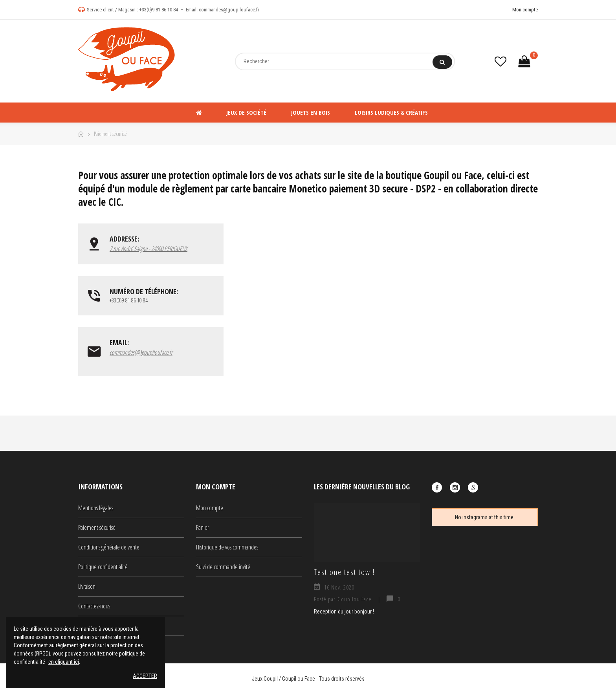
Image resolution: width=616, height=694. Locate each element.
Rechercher (442, 62)
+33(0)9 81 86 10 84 (159, 10)
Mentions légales (96, 508)
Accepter (145, 676)
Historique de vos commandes (227, 547)
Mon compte (525, 10)
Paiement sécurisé (97, 527)
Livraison (87, 586)
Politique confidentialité (103, 567)
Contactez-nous (94, 606)
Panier (203, 527)
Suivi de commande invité (223, 567)
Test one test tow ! (344, 572)
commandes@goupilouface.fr (229, 10)
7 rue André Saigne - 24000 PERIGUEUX (148, 249)
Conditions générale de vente (109, 547)
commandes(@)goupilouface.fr (141, 352)
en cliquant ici (64, 662)
